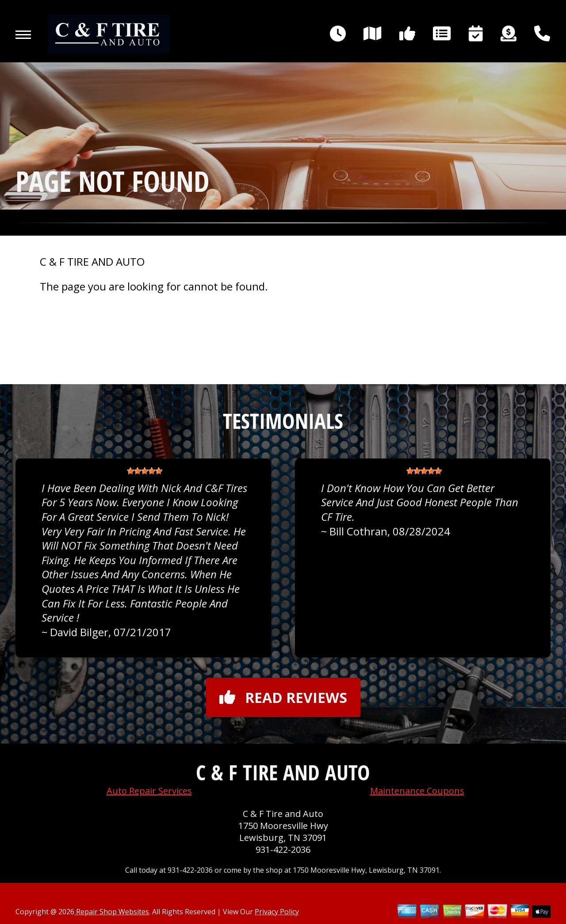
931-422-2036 (283, 850)
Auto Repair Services (149, 791)
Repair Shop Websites (112, 912)
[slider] (145, 471)
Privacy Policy (277, 912)
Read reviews (283, 697)
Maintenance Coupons (417, 791)
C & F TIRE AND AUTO (92, 262)
